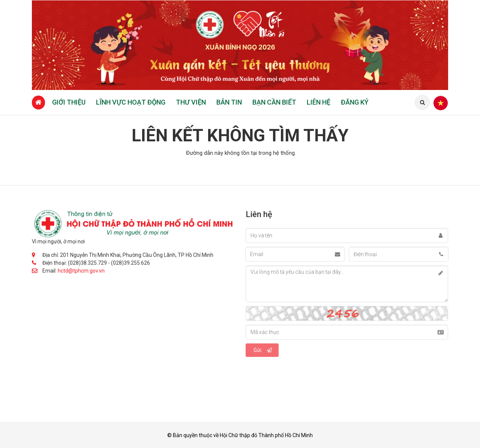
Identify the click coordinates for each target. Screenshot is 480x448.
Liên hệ (319, 102)
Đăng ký (355, 102)
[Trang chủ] (38, 103)
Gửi (263, 350)
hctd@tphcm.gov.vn (81, 271)
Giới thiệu (69, 102)
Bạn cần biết (274, 102)
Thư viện (191, 102)
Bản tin (229, 102)
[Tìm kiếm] (422, 102)
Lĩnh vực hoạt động (131, 102)
